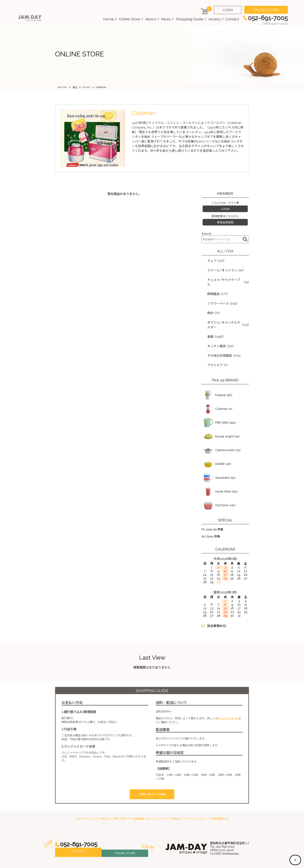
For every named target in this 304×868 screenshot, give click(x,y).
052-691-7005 (80, 824)
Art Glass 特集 (211, 518)
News (166, 19)
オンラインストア (157, 799)
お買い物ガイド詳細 (152, 775)
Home (109, 19)
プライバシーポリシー (197, 799)
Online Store (130, 19)
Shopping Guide (190, 19)
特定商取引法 (220, 799)
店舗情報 (139, 799)
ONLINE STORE (266, 10)
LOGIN (228, 10)
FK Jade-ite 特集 (213, 510)
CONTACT (78, 832)
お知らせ (105, 799)
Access (214, 19)
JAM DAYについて (87, 799)
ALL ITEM (225, 249)
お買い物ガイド (122, 799)
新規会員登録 (225, 220)
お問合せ (176, 799)
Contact (232, 19)
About (151, 19)
